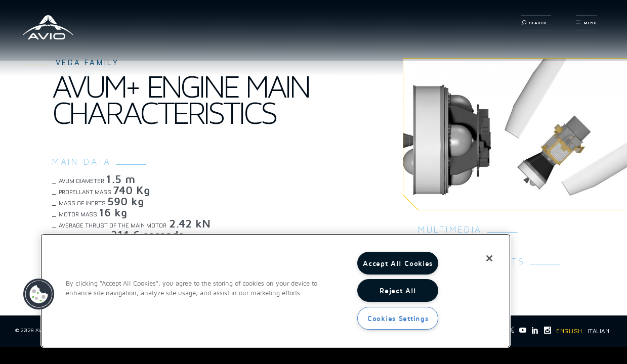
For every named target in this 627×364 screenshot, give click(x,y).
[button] (39, 294)
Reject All (398, 290)
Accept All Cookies (398, 263)
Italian (598, 331)
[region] (276, 291)
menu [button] (586, 23)
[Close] (489, 258)
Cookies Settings (398, 318)
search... (536, 23)
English (569, 331)
